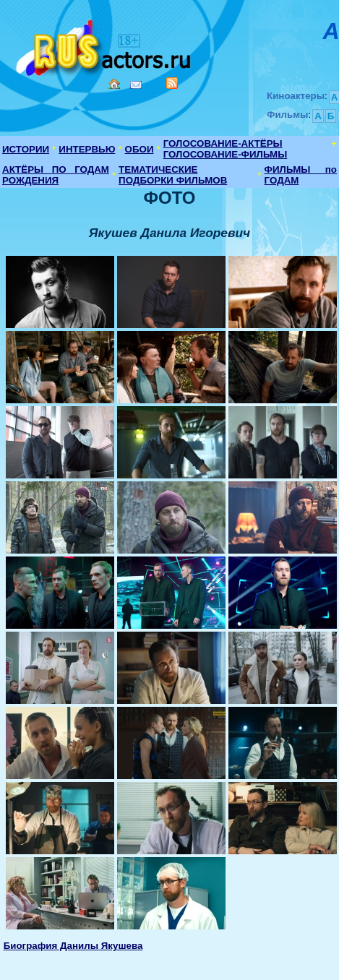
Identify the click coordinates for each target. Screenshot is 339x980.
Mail (136, 85)
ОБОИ (140, 149)
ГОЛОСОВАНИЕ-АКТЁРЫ (223, 143)
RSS (172, 83)
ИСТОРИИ (26, 149)
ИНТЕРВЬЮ (87, 149)
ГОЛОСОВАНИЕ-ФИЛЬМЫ (226, 154)
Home (114, 84)
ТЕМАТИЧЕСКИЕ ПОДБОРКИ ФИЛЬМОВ (173, 175)
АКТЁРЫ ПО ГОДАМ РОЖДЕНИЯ (56, 175)
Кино (105, 45)
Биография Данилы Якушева (73, 946)
